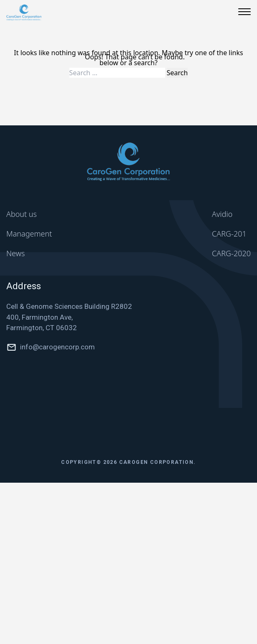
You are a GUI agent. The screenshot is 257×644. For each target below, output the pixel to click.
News (15, 253)
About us (22, 214)
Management (29, 234)
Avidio (222, 214)
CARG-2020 (231, 253)
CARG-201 (229, 234)
